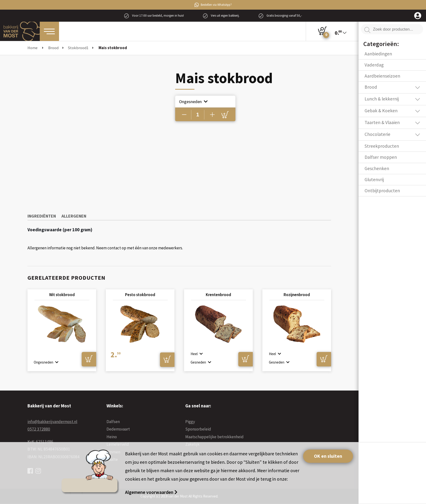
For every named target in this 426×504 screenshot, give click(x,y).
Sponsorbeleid (198, 429)
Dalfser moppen (381, 157)
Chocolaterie (377, 134)
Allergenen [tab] (74, 216)
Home (33, 48)
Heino (112, 437)
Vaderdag (374, 65)
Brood (53, 48)
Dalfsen (113, 422)
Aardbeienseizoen (382, 76)
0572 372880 (39, 429)
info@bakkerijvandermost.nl (52, 422)
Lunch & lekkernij (382, 99)
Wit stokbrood (62, 295)
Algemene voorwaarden (150, 492)
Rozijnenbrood (297, 295)
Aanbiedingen (378, 54)
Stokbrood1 (78, 48)
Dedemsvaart (118, 429)
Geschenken (377, 168)
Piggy (190, 422)
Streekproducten (382, 146)
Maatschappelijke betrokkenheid (214, 437)
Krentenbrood (218, 295)
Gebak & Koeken (381, 111)
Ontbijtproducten (382, 191)
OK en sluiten (328, 456)
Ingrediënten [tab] (42, 216)
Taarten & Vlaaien (382, 122)
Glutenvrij (374, 179)
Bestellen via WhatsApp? (213, 5)
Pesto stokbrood (140, 295)
